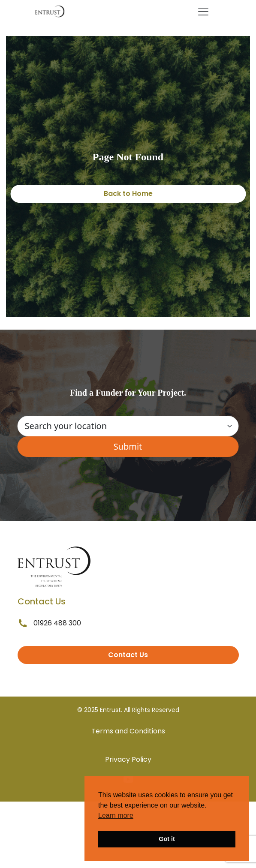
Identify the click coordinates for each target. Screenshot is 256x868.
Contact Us (128, 655)
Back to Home (128, 194)
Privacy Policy (128, 759)
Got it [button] (167, 839)
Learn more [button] (116, 815)
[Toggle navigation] (203, 12)
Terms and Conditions (128, 731)
